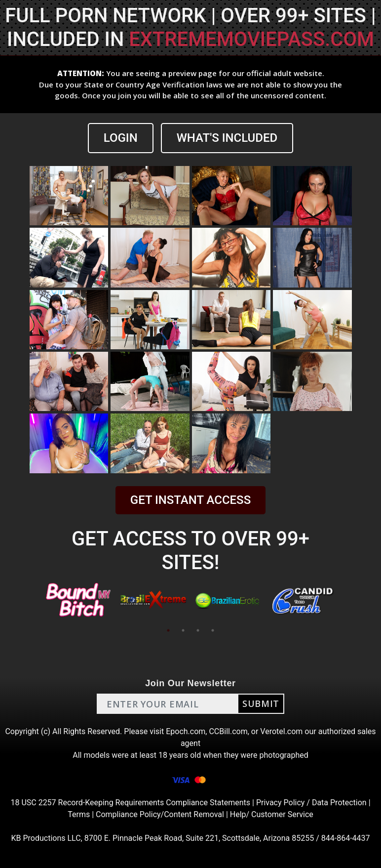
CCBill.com (228, 731)
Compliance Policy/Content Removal (160, 814)
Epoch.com (186, 731)
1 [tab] (168, 630)
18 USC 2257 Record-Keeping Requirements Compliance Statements (130, 803)
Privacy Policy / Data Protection (311, 803)
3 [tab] (198, 630)
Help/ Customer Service (272, 814)
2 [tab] (183, 630)
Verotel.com (281, 731)
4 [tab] (213, 630)
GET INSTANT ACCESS (190, 500)
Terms (79, 814)
